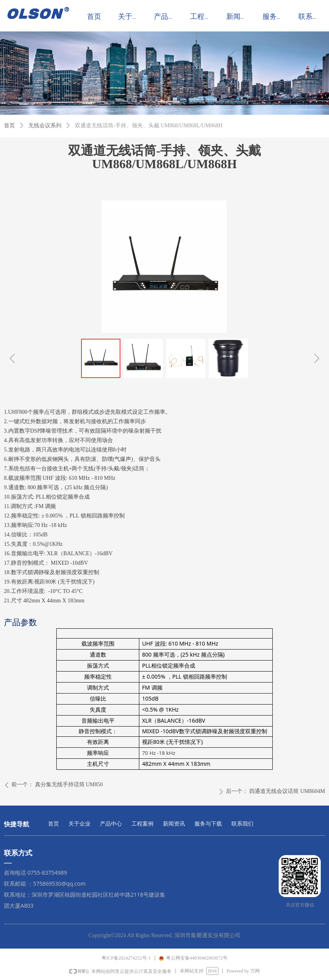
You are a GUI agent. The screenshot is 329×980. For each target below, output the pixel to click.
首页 (9, 126)
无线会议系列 (45, 126)
